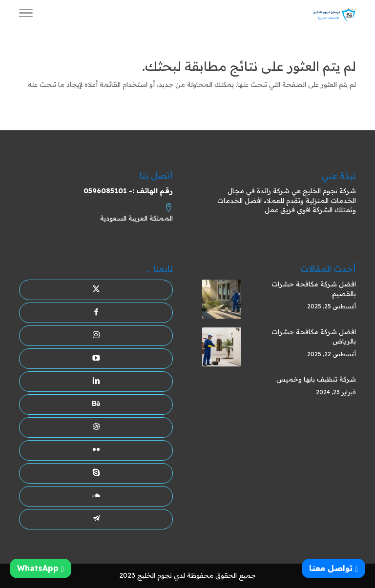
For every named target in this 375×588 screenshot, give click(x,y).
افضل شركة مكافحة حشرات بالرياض (314, 337)
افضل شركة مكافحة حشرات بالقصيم (314, 289)
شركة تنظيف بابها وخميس (316, 379)
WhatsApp (41, 568)
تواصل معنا (333, 568)
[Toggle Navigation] (26, 15)
